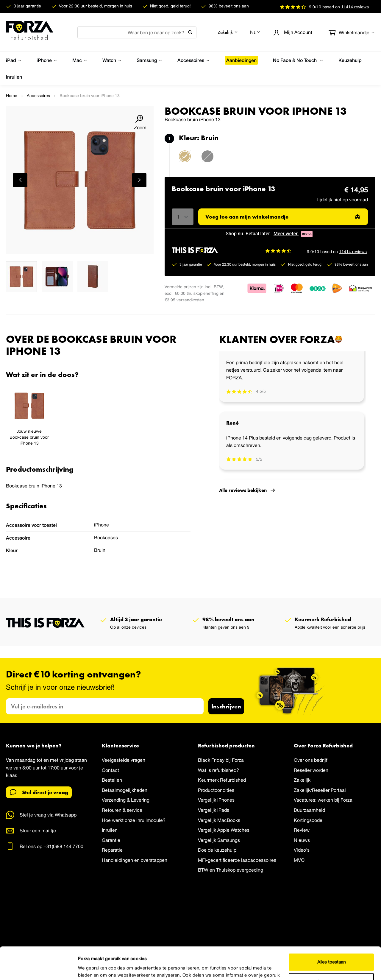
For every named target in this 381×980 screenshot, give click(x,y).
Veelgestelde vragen (124, 760)
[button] (228, 32)
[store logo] (30, 32)
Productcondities (216, 790)
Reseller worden (311, 770)
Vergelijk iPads (214, 810)
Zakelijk (302, 780)
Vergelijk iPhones (216, 800)
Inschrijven (226, 706)
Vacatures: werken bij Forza (323, 800)
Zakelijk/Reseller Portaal (320, 790)
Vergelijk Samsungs (219, 840)
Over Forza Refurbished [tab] (323, 746)
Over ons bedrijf (311, 760)
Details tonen (91, 968)
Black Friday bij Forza (221, 760)
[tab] (98, 375)
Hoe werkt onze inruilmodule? (134, 820)
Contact (110, 770)
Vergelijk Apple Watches (224, 830)
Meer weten (286, 234)
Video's (302, 850)
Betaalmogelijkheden (125, 790)
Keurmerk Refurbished (222, 780)
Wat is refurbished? (218, 770)
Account (298, 32)
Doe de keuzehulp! (218, 850)
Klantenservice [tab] (120, 746)
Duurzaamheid (309, 810)
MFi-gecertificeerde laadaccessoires (237, 860)
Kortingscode (308, 820)
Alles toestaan (331, 932)
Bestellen (112, 780)
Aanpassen (331, 951)
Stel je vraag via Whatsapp (48, 815)
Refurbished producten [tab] (226, 746)
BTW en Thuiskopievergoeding (231, 870)
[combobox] (137, 32)
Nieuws (302, 840)
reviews (355, 7)
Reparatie (112, 850)
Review (302, 830)
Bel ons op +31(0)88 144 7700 (51, 846)
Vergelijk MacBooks (219, 820)
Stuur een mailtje (38, 831)
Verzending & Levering (126, 800)
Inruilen (110, 830)
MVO (299, 860)
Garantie (111, 840)
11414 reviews (353, 252)
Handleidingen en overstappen (135, 860)
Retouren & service (122, 810)
